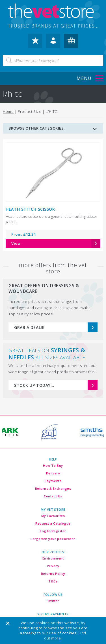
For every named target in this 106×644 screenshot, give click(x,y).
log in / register (53, 43)
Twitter (53, 601)
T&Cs (53, 581)
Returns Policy (53, 574)
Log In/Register (53, 531)
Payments (53, 481)
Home (8, 111)
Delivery (53, 473)
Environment (53, 558)
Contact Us (53, 496)
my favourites (35, 43)
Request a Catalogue (53, 523)
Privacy (53, 566)
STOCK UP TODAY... (34, 385)
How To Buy (53, 465)
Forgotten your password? (53, 539)
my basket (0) (71, 43)
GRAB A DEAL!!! (29, 327)
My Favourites (53, 516)
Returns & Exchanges (53, 488)
